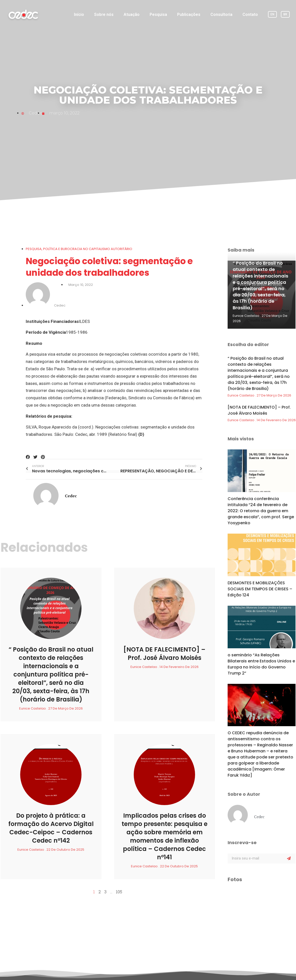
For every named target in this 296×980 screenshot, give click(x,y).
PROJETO (111, 970)
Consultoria (221, 14)
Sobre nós (104, 14)
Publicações (189, 14)
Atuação (132, 14)
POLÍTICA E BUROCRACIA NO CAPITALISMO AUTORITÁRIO (88, 249)
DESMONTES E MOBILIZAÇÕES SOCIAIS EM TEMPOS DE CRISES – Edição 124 (260, 589)
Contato (250, 14)
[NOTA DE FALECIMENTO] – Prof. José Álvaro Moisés (164, 654)
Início (79, 14)
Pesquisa (158, 14)
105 (119, 892)
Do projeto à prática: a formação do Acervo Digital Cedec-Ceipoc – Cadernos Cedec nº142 (51, 828)
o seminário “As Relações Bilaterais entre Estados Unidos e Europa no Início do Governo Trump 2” (261, 664)
